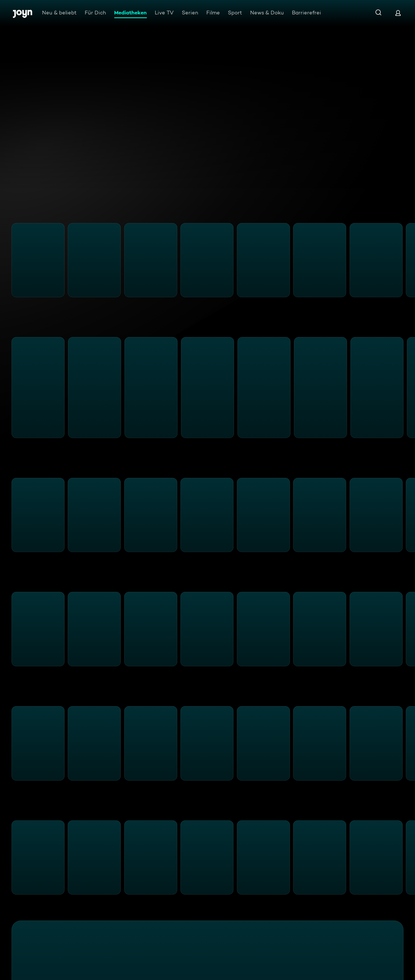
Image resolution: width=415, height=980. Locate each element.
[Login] (398, 13)
